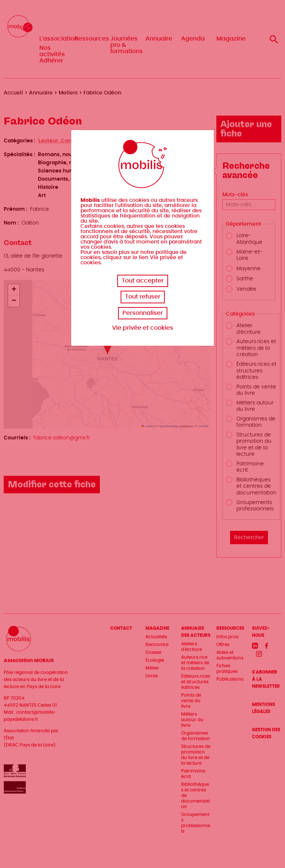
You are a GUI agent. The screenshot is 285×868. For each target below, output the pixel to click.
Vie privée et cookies (143, 328)
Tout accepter (143, 281)
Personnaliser (143, 313)
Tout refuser (143, 297)
